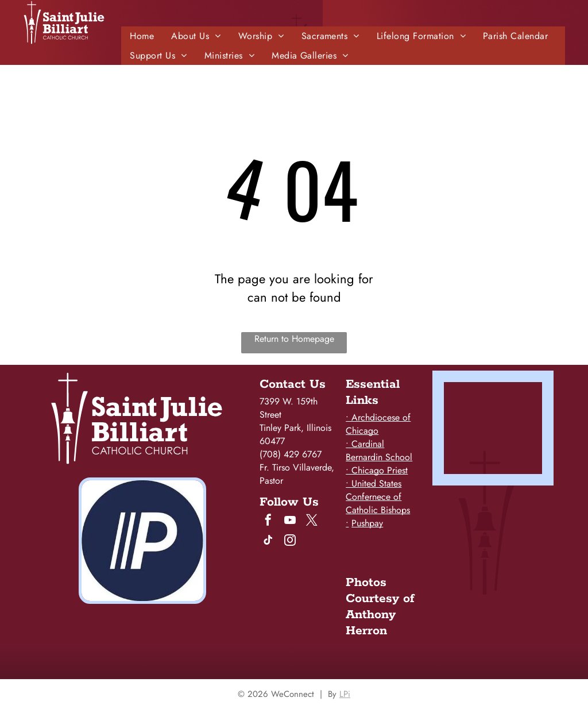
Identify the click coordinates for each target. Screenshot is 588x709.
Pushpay (367, 523)
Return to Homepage (294, 339)
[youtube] (290, 521)
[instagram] (290, 542)
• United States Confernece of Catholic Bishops (378, 497)
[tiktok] (268, 542)
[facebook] (268, 521)
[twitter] (312, 521)
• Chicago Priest (377, 470)
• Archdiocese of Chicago (378, 424)
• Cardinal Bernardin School (379, 450)
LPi (345, 694)
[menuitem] (142, 36)
